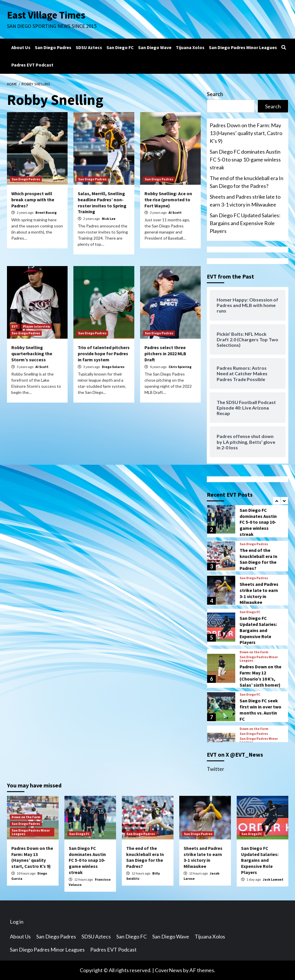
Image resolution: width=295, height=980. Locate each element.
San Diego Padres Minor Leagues (243, 47)
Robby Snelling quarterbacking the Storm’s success (32, 353)
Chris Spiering (180, 367)
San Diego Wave (155, 47)
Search (215, 94)
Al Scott (175, 212)
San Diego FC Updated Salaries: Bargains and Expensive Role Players (245, 223)
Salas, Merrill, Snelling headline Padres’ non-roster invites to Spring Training (102, 202)
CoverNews (169, 970)
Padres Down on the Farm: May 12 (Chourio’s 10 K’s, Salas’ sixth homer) (260, 676)
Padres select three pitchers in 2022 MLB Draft (165, 353)
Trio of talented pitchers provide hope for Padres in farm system (104, 353)
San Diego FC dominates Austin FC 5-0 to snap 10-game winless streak (245, 159)
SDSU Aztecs (89, 47)
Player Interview (36, 326)
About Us (21, 47)
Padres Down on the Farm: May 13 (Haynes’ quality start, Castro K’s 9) (246, 133)
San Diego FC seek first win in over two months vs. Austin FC (260, 710)
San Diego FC (120, 47)
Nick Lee (109, 219)
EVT (15, 326)
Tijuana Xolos (190, 47)
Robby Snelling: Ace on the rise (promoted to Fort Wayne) (168, 200)
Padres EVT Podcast (32, 65)
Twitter (216, 769)
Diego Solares (113, 367)
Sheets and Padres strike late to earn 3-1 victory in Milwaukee (245, 201)
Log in (17, 922)
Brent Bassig (46, 212)
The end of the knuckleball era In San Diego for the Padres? (247, 182)
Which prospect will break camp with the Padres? (33, 200)
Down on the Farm (254, 652)
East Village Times (46, 15)
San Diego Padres (53, 47)
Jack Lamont (273, 879)
